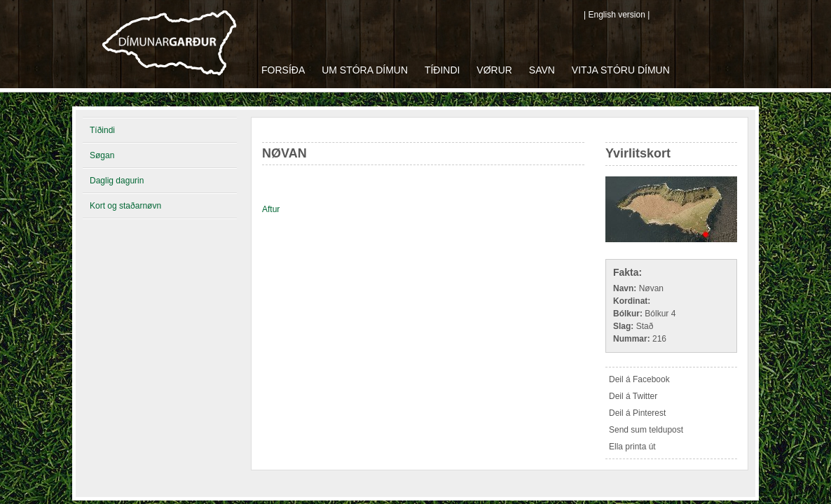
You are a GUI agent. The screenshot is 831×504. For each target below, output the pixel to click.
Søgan (102, 155)
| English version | (617, 15)
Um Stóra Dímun (365, 70)
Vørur (494, 70)
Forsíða (283, 70)
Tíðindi (442, 70)
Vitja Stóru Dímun (621, 70)
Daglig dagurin (117, 181)
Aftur (271, 209)
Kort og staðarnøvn (125, 206)
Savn (542, 70)
